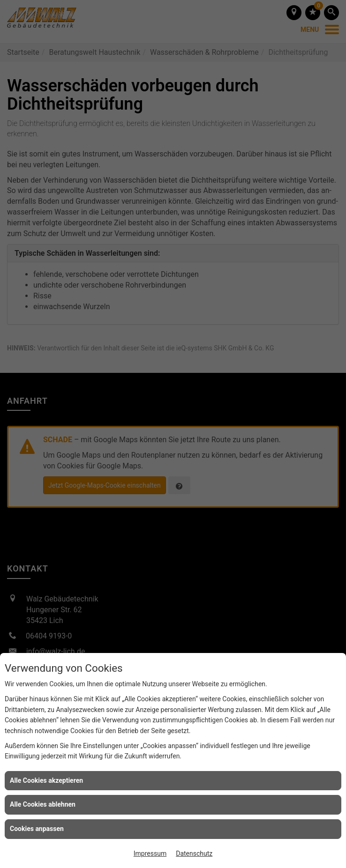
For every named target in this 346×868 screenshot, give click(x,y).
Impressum (150, 853)
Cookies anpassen (37, 829)
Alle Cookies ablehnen (43, 804)
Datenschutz (194, 853)
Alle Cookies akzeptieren (46, 780)
